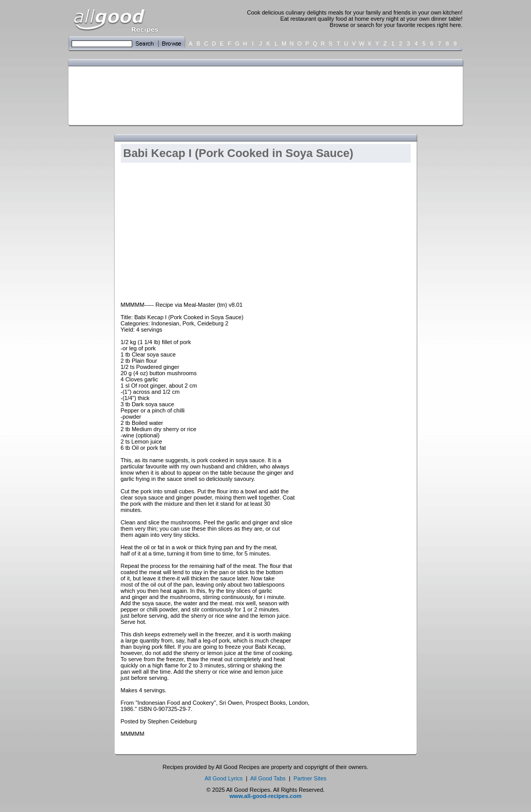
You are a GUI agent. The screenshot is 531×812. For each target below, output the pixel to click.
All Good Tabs (268, 778)
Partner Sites (310, 778)
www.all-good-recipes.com (266, 796)
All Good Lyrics (223, 778)
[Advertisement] (263, 95)
